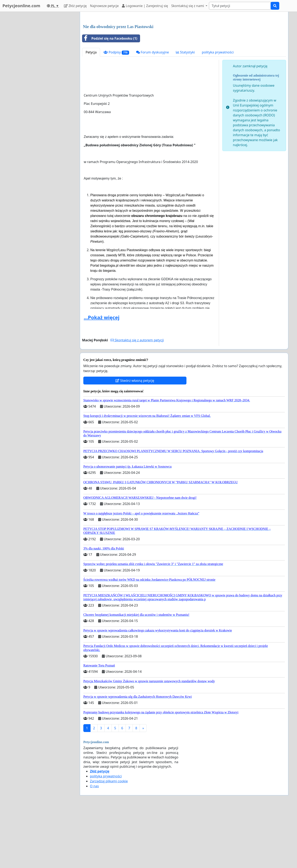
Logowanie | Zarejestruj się (145, 6)
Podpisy (116, 110)
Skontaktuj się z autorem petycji (137, 398)
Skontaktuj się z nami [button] (188, 6)
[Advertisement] (184, 47)
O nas (94, 844)
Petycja (91, 110)
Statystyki (185, 110)
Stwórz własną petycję (135, 438)
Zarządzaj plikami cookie (109, 839)
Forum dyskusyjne (153, 110)
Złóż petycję (75, 6)
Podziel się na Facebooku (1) (110, 96)
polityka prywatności (218, 110)
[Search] (240, 6)
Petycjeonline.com (21, 6)
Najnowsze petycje (104, 6)
